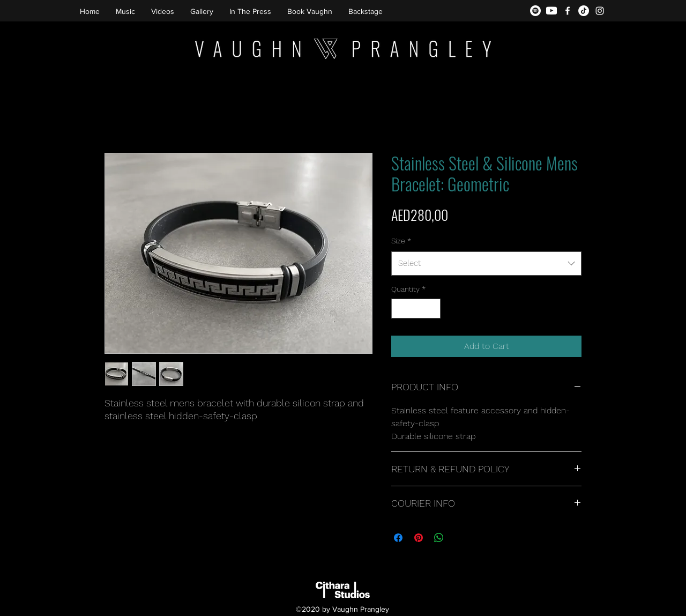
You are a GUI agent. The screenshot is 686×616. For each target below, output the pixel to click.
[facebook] (568, 11)
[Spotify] (535, 11)
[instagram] (600, 11)
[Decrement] (400, 309)
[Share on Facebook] (398, 538)
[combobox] (486, 263)
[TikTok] (584, 11)
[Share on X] (459, 538)
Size (401, 241)
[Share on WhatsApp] (439, 538)
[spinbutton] (416, 309)
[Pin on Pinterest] (419, 538)
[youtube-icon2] (551, 11)
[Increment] (432, 309)
